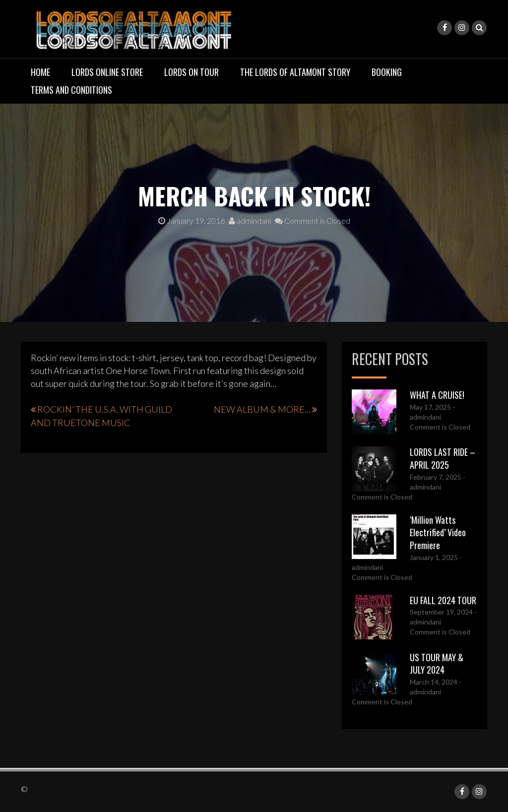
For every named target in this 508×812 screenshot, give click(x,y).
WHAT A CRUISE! (437, 395)
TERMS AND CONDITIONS (71, 90)
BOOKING (387, 72)
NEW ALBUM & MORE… (262, 409)
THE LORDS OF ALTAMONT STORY (295, 72)
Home (40, 72)
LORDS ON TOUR (191, 72)
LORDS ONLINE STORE (107, 72)
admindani (250, 220)
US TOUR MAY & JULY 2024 (437, 664)
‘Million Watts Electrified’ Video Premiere (438, 532)
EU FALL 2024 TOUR (443, 600)
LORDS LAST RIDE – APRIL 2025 (443, 458)
